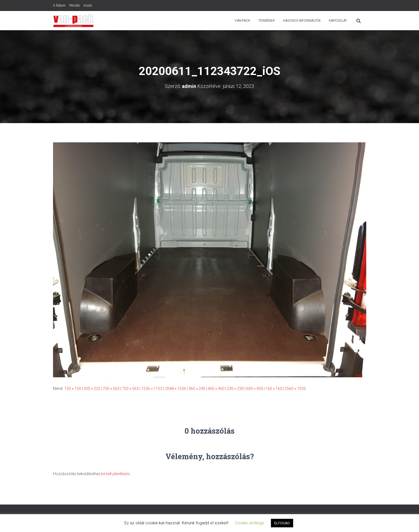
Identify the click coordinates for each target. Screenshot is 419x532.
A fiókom (59, 5)
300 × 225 (92, 389)
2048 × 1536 (175, 389)
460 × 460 (216, 389)
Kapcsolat (338, 21)
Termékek (267, 21)
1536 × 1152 (152, 389)
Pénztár (75, 5)
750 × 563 (111, 389)
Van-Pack (242, 21)
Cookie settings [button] (249, 523)
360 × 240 (197, 389)
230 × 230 (235, 389)
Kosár (88, 5)
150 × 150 (73, 389)
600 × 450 (255, 389)
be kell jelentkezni (116, 474)
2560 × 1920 (295, 389)
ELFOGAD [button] (282, 523)
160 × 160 (274, 389)
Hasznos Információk (302, 21)
